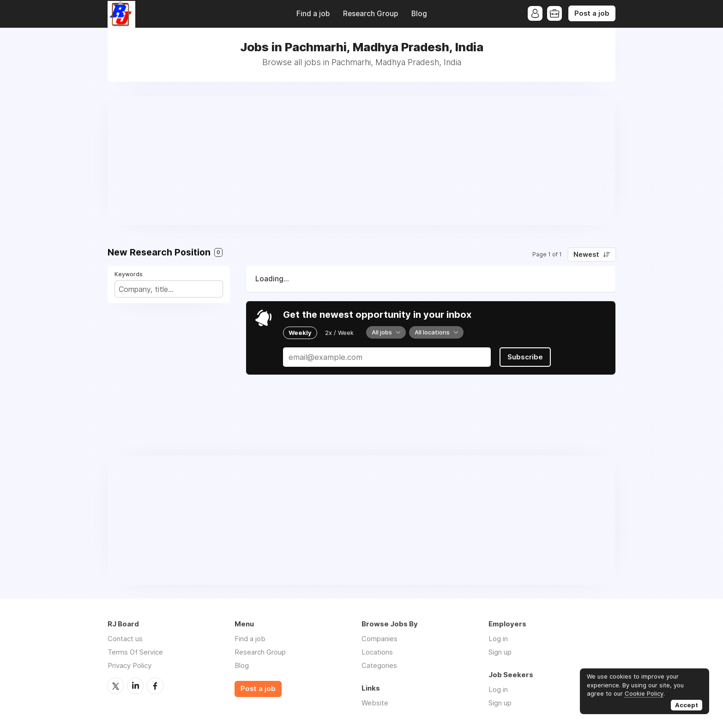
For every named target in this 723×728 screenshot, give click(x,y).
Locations (377, 652)
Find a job (313, 14)
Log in (498, 639)
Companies (380, 639)
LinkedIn (135, 686)
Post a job (592, 13)
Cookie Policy (644, 693)
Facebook (155, 686)
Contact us (125, 639)
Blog (419, 14)
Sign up (500, 652)
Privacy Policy (130, 665)
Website (375, 703)
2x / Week (339, 333)
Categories (379, 665)
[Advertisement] (361, 160)
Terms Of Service (135, 652)
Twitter (115, 686)
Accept (687, 705)
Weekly (300, 333)
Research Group (371, 14)
